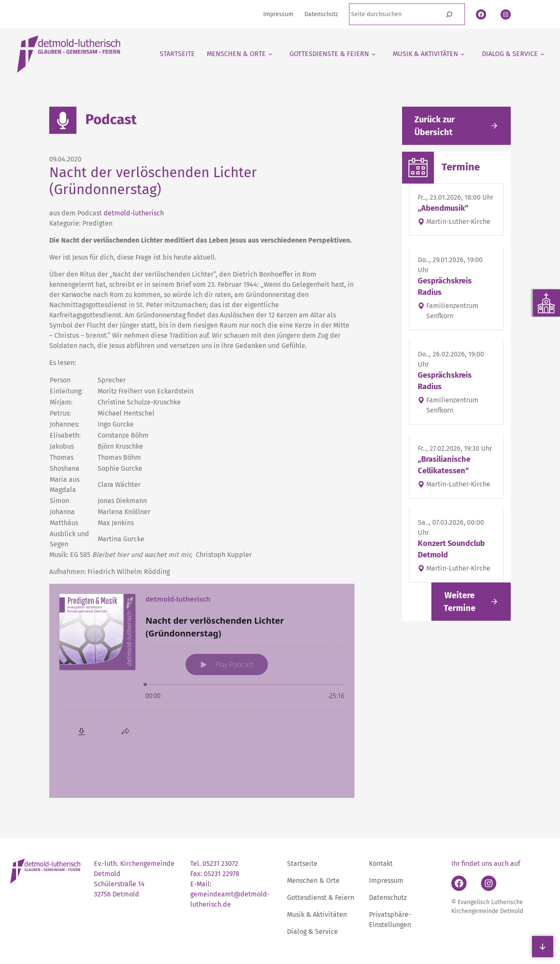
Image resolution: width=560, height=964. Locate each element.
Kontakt (381, 864)
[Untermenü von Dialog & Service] (513, 54)
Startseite (302, 864)
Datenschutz (388, 898)
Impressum (386, 881)
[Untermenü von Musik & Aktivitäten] (429, 54)
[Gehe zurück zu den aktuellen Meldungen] (456, 126)
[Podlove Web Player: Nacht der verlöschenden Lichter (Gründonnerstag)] (202, 691)
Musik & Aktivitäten (317, 915)
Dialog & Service (312, 931)
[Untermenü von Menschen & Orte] (240, 54)
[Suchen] (449, 14)
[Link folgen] (471, 602)
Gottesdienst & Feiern (321, 898)
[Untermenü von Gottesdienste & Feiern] (333, 54)
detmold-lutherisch (134, 213)
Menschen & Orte (313, 881)
